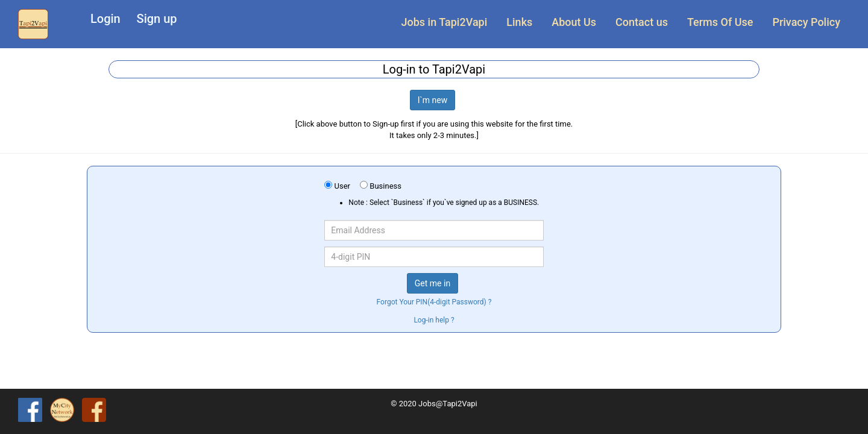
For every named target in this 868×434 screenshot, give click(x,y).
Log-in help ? (434, 320)
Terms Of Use (720, 22)
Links (519, 22)
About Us (574, 22)
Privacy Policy (806, 22)
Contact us (642, 22)
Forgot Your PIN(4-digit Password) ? (434, 302)
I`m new (433, 100)
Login (105, 19)
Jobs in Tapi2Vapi (445, 22)
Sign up (157, 19)
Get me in (432, 283)
